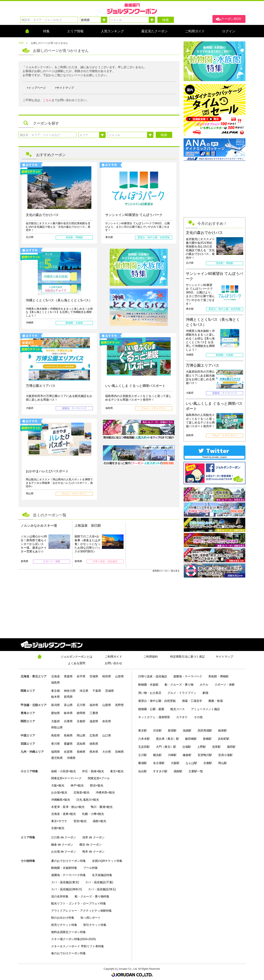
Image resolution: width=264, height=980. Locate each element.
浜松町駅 (224, 739)
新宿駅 (172, 730)
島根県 (68, 735)
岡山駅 (223, 763)
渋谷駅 (157, 730)
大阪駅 (175, 763)
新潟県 (55, 705)
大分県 (107, 752)
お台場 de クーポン (64, 852)
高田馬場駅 (205, 730)
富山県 (68, 705)
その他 (198, 717)
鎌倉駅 (187, 755)
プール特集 (91, 868)
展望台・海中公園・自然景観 (157, 701)
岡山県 (81, 735)
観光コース (178, 709)
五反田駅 (144, 747)
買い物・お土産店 (150, 693)
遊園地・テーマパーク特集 (68, 875)
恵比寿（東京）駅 (167, 739)
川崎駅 (172, 755)
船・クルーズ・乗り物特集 (92, 896)
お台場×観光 (59, 792)
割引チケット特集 (95, 925)
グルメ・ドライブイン (182, 693)
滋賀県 (94, 721)
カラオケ (182, 717)
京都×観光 (58, 828)
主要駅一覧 (196, 771)
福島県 (55, 682)
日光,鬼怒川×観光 (88, 800)
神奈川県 (70, 691)
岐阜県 (68, 713)
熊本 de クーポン (93, 852)
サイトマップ (224, 657)
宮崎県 (119, 752)
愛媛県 (68, 744)
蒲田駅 (231, 747)
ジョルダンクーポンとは (77, 657)
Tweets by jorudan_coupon (214, 457)
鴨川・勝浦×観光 (102, 807)
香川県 (55, 744)
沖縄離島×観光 (61, 800)
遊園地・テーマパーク (188, 676)
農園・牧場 (216, 701)
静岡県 (81, 713)
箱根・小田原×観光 (64, 771)
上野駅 (202, 747)
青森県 (68, 676)
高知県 (81, 744)
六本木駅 (144, 739)
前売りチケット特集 (64, 925)
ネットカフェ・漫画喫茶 (154, 717)
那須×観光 (97, 785)
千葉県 (97, 691)
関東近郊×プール (99, 778)
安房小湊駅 (225, 755)
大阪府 (55, 721)
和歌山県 (57, 727)
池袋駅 (187, 730)
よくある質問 (77, 663)
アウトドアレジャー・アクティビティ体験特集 (81, 911)
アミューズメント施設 (205, 709)
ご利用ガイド (113, 657)
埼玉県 (84, 691)
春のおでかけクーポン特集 (68, 953)
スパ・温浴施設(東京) (65, 882)
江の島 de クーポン (64, 837)
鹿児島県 (57, 758)
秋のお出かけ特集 (63, 918)
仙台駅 (143, 771)
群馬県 (68, 697)
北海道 (55, 676)
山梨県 (107, 705)
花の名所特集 (60, 896)
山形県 (119, 676)
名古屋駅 (159, 763)
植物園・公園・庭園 (151, 709)
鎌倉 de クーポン (62, 845)
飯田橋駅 (191, 739)
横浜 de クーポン (90, 845)
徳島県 (94, 744)
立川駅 (143, 755)
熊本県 (94, 752)
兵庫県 (68, 721)
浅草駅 (216, 747)
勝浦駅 (143, 763)
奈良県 (107, 721)
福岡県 (55, 752)
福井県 (94, 705)
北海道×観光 (81, 792)
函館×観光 (99, 821)
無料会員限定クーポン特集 (68, 932)
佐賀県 (68, 752)
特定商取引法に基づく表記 (187, 657)
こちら (47, 100)
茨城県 (110, 691)
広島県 (94, 735)
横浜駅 (157, 755)
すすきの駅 (160, 771)
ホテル (204, 685)
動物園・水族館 (148, 685)
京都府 (81, 721)
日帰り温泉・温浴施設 (153, 676)
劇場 (205, 693)
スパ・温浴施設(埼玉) (102, 889)
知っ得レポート (91, 918)
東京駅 (143, 730)
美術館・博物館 (218, 676)
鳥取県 (55, 735)
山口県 (107, 735)
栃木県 (55, 697)
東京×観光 (117, 771)
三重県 (94, 713)
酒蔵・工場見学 (192, 701)
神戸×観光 (77, 785)
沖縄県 (71, 758)
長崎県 (81, 752)
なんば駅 (191, 763)
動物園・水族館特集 (64, 868)
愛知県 (55, 713)
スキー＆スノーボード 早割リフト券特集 (78, 946)
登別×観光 (80, 821)
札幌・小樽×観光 (93, 814)
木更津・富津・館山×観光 (68, 807)
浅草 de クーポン (93, 837)
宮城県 (94, 676)
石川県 (81, 705)
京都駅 (208, 763)
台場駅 (187, 747)
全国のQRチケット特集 (107, 861)
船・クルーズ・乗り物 (179, 685)
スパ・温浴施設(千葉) (99, 882)
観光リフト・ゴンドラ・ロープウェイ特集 (79, 903)
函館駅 (178, 771)
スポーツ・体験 (225, 685)
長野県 (119, 705)
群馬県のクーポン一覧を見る (166, 571)
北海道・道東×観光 (64, 814)
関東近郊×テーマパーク (66, 778)
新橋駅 (207, 739)
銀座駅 (223, 730)
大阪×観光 (58, 785)
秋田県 (107, 676)
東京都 (55, 691)
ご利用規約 (151, 657)
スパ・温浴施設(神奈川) (67, 889)
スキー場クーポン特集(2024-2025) (73, 939)
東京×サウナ (59, 821)
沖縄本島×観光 (105, 792)
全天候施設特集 (102, 875)
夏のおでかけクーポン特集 (68, 861)
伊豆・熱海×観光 (93, 771)
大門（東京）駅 (166, 747)
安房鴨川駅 (205, 755)
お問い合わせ (113, 663)
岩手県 (81, 676)
